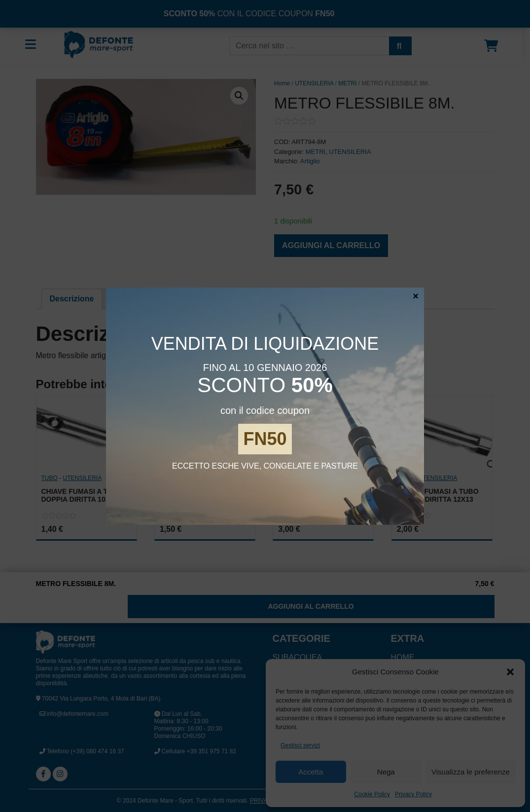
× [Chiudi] (416, 295)
